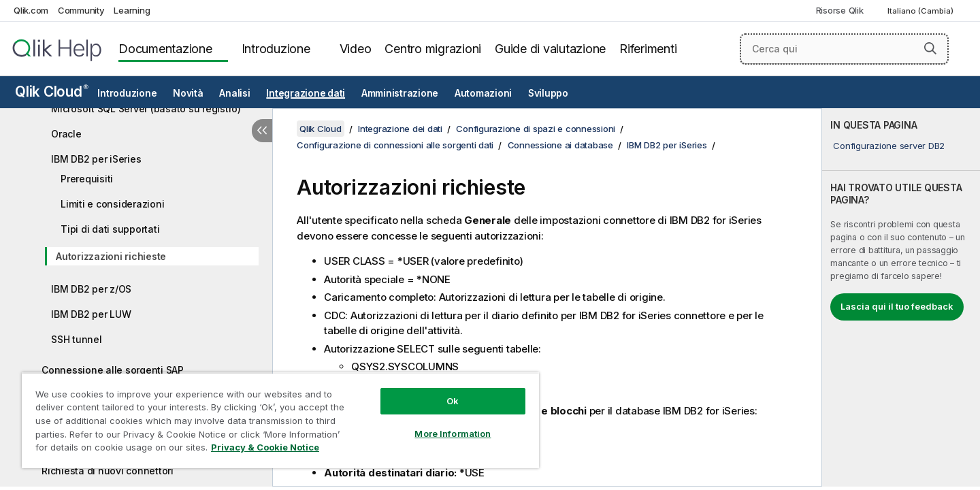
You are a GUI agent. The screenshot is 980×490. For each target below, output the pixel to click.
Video (356, 49)
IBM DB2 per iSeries (96, 159)
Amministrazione (400, 93)
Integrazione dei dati (400, 129)
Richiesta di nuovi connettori (108, 471)
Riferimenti (648, 49)
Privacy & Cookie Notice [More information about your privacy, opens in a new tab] (265, 447)
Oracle (66, 134)
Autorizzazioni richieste (111, 256)
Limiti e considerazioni (112, 204)
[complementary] (901, 297)
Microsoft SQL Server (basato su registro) (146, 109)
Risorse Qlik (840, 10)
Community (81, 10)
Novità (188, 93)
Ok (453, 401)
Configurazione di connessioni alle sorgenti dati (395, 145)
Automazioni (483, 93)
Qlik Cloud (52, 92)
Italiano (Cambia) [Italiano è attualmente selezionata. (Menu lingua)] (921, 11)
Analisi (234, 93)
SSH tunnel (77, 339)
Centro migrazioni (433, 49)
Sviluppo (548, 93)
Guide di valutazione (550, 49)
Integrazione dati (306, 93)
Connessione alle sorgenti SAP (113, 370)
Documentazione (165, 49)
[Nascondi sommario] (262, 131)
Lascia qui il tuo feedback (897, 306)
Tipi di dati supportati (110, 229)
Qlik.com (31, 10)
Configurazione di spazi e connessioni (536, 129)
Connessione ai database (560, 145)
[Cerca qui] (844, 49)
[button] (930, 48)
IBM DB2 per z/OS (91, 289)
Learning (132, 10)
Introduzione (276, 49)
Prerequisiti (87, 179)
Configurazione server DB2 (889, 146)
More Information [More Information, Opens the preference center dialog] (453, 434)
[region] (280, 420)
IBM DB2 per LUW (91, 314)
